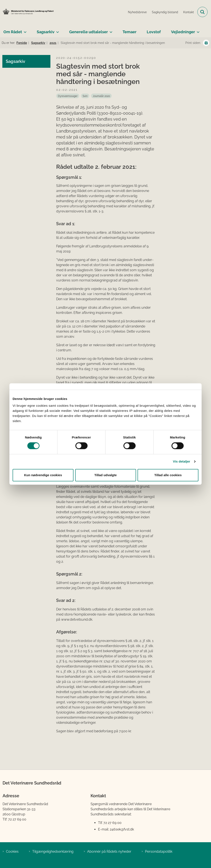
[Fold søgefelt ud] (202, 12)
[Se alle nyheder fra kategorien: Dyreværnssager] (68, 96)
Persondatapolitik (159, 851)
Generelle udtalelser (89, 32)
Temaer (130, 32)
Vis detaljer (182, 461)
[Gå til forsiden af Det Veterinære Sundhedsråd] (27, 12)
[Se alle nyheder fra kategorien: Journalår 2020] (101, 96)
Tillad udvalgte (106, 475)
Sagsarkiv (46, 32)
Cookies (12, 851)
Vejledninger (183, 32)
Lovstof (154, 32)
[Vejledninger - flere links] (197, 30)
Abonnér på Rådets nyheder (109, 851)
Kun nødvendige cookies (43, 475)
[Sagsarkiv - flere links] (57, 30)
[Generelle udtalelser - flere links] (110, 30)
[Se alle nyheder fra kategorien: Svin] (85, 96)
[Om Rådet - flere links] (24, 30)
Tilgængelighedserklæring (53, 851)
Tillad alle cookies (168, 475)
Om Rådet (13, 32)
